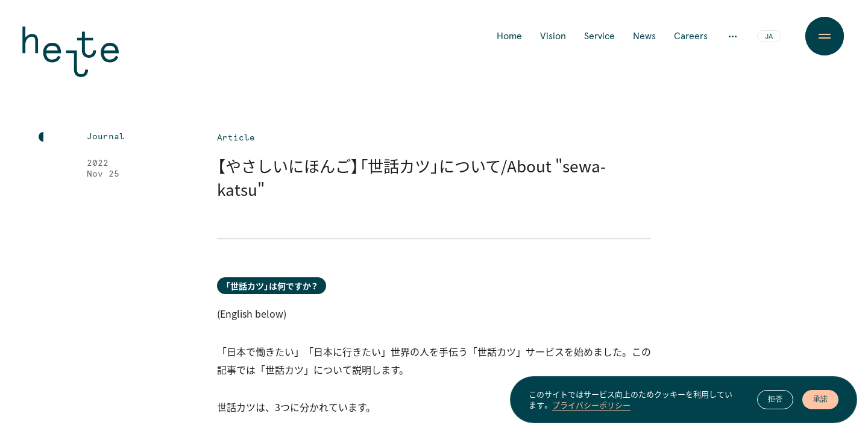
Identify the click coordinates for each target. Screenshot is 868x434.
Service (599, 36)
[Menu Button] (825, 36)
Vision (553, 36)
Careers (691, 36)
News (644, 36)
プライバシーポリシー (591, 408)
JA (769, 37)
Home (509, 36)
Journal (106, 137)
